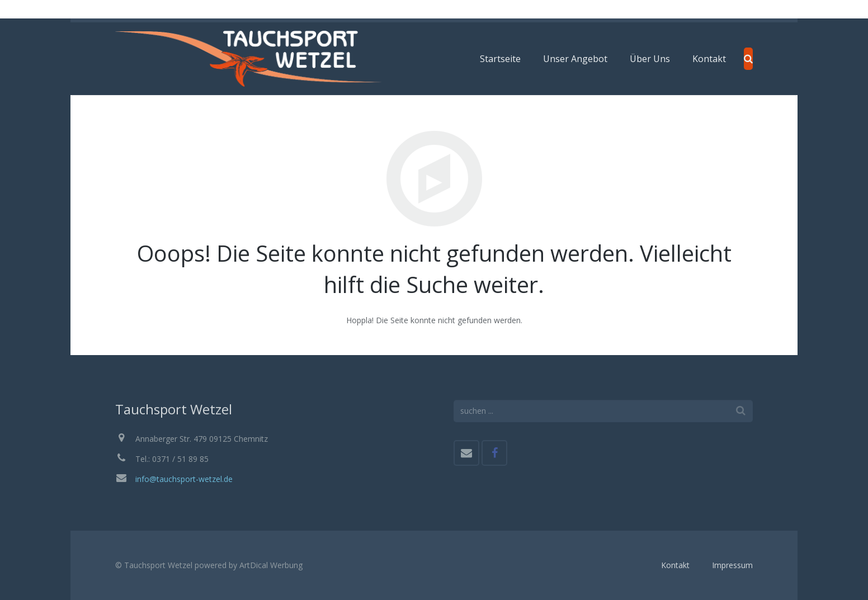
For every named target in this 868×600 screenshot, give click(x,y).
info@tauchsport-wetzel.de (184, 479)
